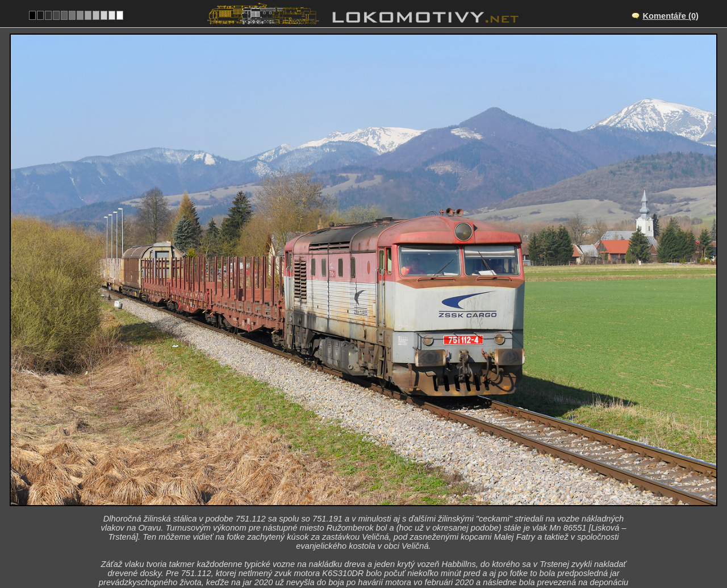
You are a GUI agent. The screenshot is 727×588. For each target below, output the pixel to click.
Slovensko (357, 547)
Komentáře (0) (670, 16)
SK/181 (373, 499)
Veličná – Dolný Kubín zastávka (376, 487)
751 (399, 547)
